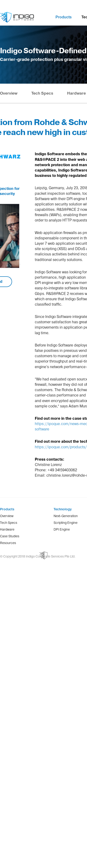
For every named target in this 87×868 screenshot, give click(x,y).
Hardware (76, 93)
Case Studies (10, 536)
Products (64, 17)
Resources (8, 543)
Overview (9, 93)
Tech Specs (42, 93)
